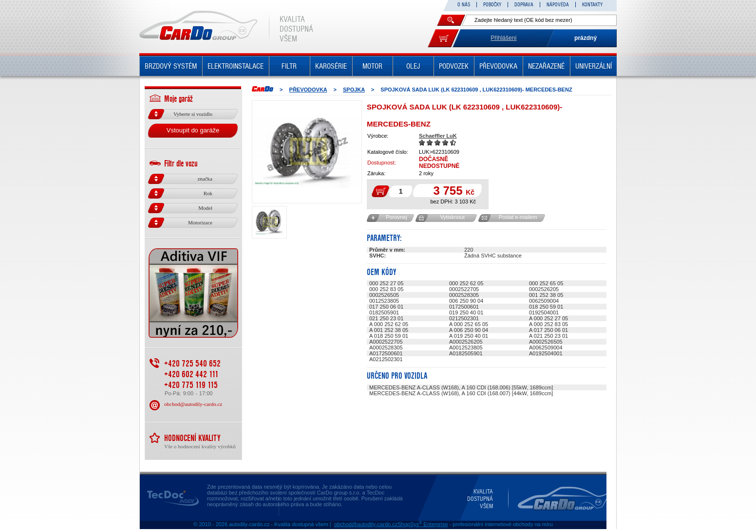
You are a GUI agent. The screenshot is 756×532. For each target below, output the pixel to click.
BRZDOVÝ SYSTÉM (171, 66)
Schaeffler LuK (438, 136)
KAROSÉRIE (331, 66)
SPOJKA (354, 90)
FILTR (289, 66)
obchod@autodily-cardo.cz (193, 404)
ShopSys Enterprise (423, 524)
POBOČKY (492, 5)
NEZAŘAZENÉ (546, 66)
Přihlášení (503, 38)
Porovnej (396, 217)
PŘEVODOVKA (498, 66)
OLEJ (413, 66)
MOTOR (372, 66)
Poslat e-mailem (518, 217)
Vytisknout (452, 217)
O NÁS (464, 5)
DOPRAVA (524, 5)
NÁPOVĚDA (558, 5)
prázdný (586, 38)
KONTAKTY (592, 5)
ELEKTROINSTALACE (236, 66)
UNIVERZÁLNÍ (594, 66)
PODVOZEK (454, 66)
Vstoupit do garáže (193, 130)
